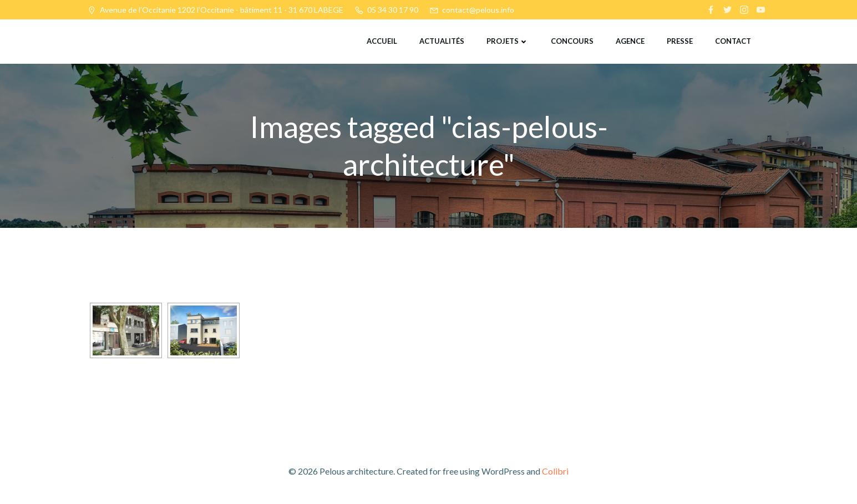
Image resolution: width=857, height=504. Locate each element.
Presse (680, 41)
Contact (733, 41)
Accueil (382, 41)
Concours (572, 41)
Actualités (442, 41)
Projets (508, 41)
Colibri (555, 471)
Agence (630, 41)
